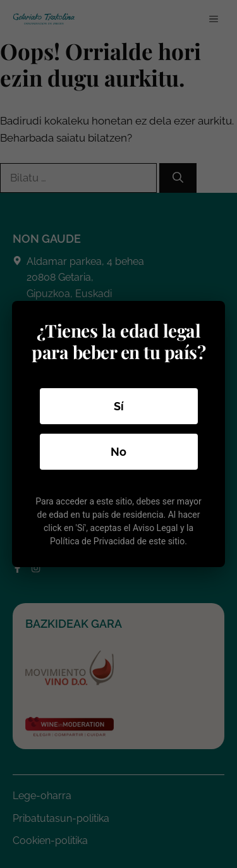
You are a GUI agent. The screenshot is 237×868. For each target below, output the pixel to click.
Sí (119, 406)
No (118, 452)
